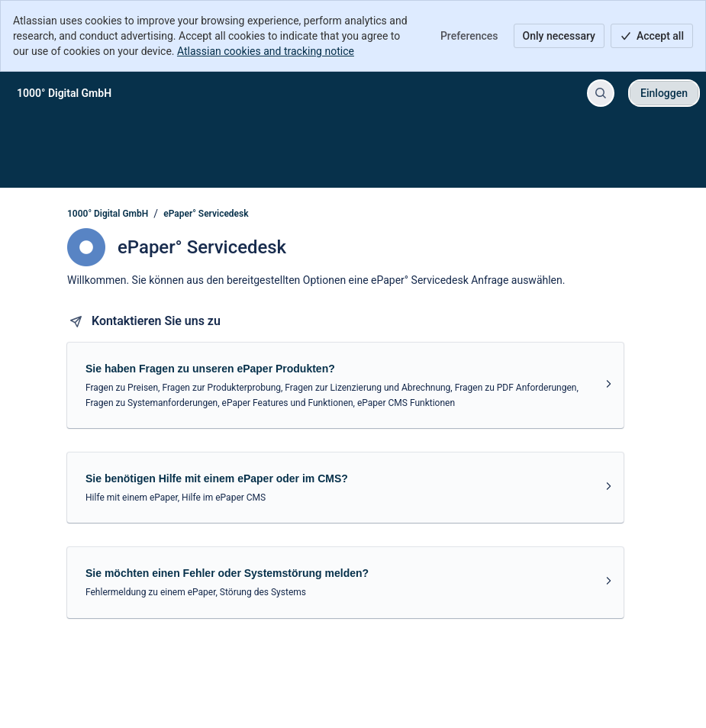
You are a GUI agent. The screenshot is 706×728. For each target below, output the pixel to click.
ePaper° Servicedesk (206, 214)
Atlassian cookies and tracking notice (266, 51)
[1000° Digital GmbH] (64, 93)
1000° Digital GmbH (108, 214)
